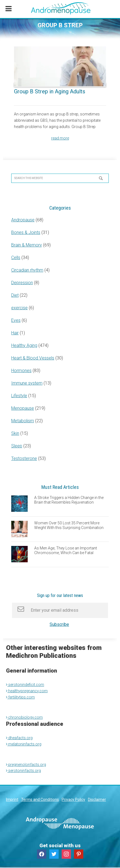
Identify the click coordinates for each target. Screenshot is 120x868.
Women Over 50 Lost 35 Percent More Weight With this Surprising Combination (69, 525)
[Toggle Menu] (8, 9)
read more (60, 138)
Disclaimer (97, 799)
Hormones (21, 371)
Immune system (27, 383)
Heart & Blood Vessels (33, 358)
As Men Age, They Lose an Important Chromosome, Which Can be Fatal (66, 550)
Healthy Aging (24, 345)
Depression (22, 283)
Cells (16, 258)
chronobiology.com (24, 717)
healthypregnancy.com (27, 691)
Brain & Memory (27, 245)
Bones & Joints (26, 232)
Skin (15, 433)
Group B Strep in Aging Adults (50, 91)
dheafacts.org (19, 738)
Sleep (17, 446)
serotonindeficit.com (25, 685)
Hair (15, 333)
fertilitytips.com (20, 697)
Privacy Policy (73, 799)
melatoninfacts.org (24, 744)
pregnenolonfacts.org (26, 765)
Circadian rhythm (27, 270)
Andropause (23, 220)
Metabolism (23, 421)
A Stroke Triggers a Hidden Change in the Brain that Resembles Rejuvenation (69, 500)
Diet (15, 295)
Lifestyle (19, 396)
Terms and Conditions (40, 799)
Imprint (12, 799)
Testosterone (24, 458)
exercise (19, 308)
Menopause (23, 408)
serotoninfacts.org (23, 771)
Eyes (16, 320)
